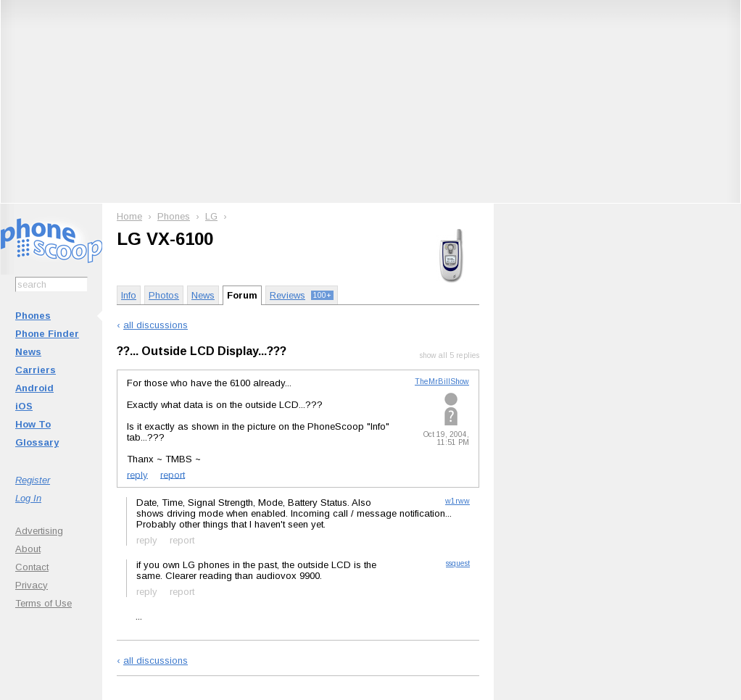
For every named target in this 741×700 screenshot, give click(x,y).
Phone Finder (47, 334)
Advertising (39, 531)
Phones (33, 316)
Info (129, 295)
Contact (32, 567)
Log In (28, 498)
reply (137, 474)
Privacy (32, 585)
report (173, 474)
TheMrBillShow (442, 382)
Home (129, 216)
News (28, 352)
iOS (24, 406)
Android (34, 388)
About (28, 549)
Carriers (36, 370)
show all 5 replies (450, 355)
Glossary (37, 442)
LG (211, 216)
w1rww (458, 501)
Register (33, 480)
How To (33, 424)
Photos (164, 295)
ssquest (458, 563)
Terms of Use (44, 603)
